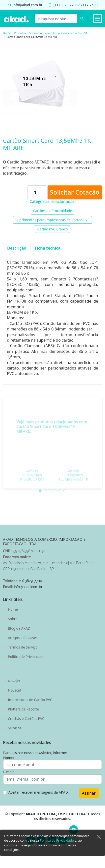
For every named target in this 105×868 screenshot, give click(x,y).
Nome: (9, 758)
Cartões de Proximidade (52, 213)
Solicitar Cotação (75, 194)
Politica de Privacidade (26, 657)
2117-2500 (89, 5)
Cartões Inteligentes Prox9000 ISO (32, 482)
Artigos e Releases (23, 638)
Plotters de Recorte (23, 709)
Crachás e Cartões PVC (26, 719)
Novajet (14, 681)
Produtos (20, 33)
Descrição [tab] (17, 250)
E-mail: (9, 772)
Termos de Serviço (23, 647)
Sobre (13, 619)
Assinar (89, 793)
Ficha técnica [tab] (48, 250)
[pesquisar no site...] (56, 19)
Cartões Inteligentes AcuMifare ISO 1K (73, 482)
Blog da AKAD (19, 628)
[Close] (99, 843)
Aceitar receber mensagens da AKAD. (39, 792)
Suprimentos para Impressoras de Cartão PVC (59, 33)
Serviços (15, 728)
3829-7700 (69, 5)
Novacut (15, 690)
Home (7, 33)
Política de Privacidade (57, 847)
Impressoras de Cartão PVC (30, 700)
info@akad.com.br (27, 5)
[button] (40, 498)
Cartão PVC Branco (52, 231)
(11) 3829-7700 (31, 581)
